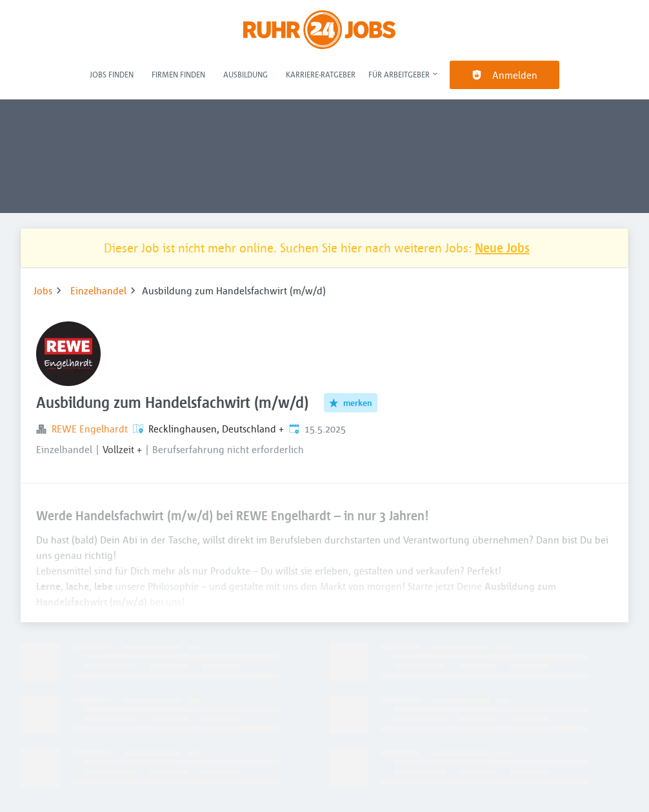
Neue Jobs (502, 248)
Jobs (43, 290)
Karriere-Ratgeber (321, 74)
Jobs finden (112, 74)
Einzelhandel (98, 290)
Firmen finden (178, 74)
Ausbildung (245, 74)
